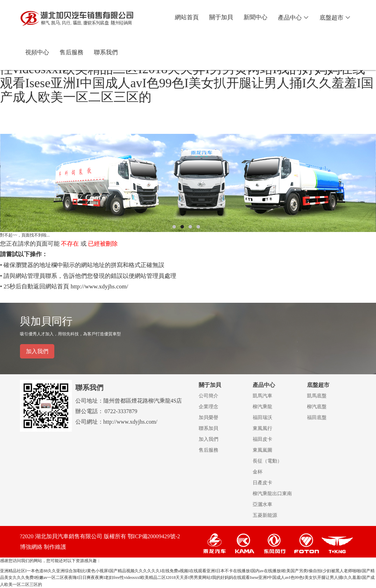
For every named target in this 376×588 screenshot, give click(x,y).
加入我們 (37, 351)
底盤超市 (335, 18)
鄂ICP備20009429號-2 (154, 536)
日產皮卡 (262, 483)
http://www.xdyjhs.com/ (99, 286)
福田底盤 (317, 418)
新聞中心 (255, 17)
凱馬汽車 (262, 396)
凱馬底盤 (317, 396)
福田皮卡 (262, 439)
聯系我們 (106, 52)
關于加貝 (221, 17)
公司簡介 (208, 396)
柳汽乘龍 (262, 407)
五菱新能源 (265, 515)
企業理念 (208, 407)
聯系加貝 (208, 428)
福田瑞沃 (262, 418)
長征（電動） (267, 461)
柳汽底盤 (317, 407)
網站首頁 (187, 17)
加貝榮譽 (208, 418)
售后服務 (71, 52)
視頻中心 (37, 52)
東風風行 (262, 428)
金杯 (258, 472)
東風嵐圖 (262, 450)
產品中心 (293, 18)
